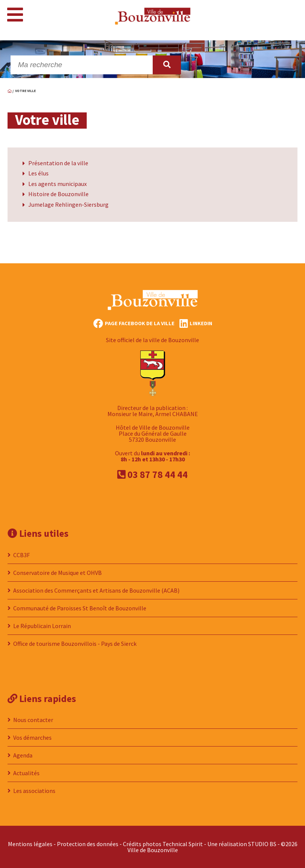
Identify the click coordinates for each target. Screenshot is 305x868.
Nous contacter (33, 720)
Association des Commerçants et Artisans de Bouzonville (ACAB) (96, 590)
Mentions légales (30, 844)
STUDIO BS (262, 844)
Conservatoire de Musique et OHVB (57, 573)
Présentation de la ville (58, 163)
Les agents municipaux (57, 184)
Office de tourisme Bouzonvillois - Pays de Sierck (75, 644)
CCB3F (21, 555)
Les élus (38, 173)
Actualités (26, 773)
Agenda (23, 755)
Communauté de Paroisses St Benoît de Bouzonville (80, 608)
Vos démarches (32, 737)
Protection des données (88, 844)
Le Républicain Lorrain (42, 626)
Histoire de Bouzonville (58, 194)
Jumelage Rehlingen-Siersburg (68, 204)
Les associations (34, 791)
